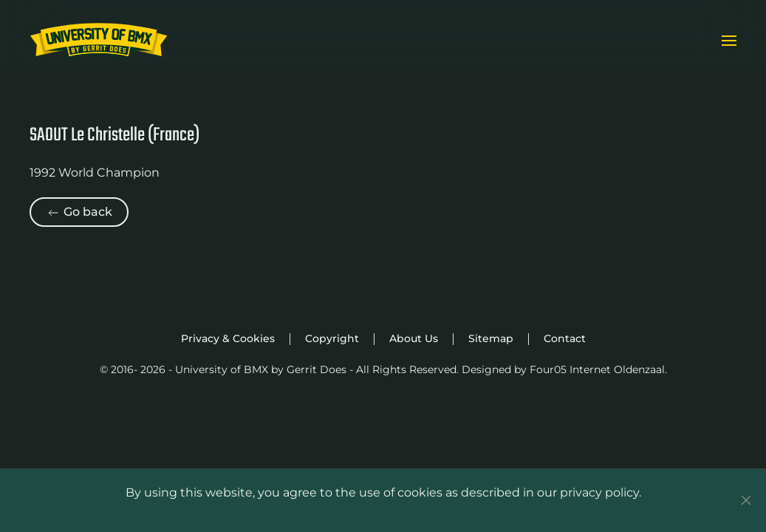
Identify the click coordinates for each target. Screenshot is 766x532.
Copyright (332, 338)
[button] (729, 41)
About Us (414, 338)
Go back (79, 212)
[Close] (746, 500)
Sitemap (491, 338)
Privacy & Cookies (228, 338)
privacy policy (599, 492)
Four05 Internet (570, 369)
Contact (565, 338)
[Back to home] (99, 41)
